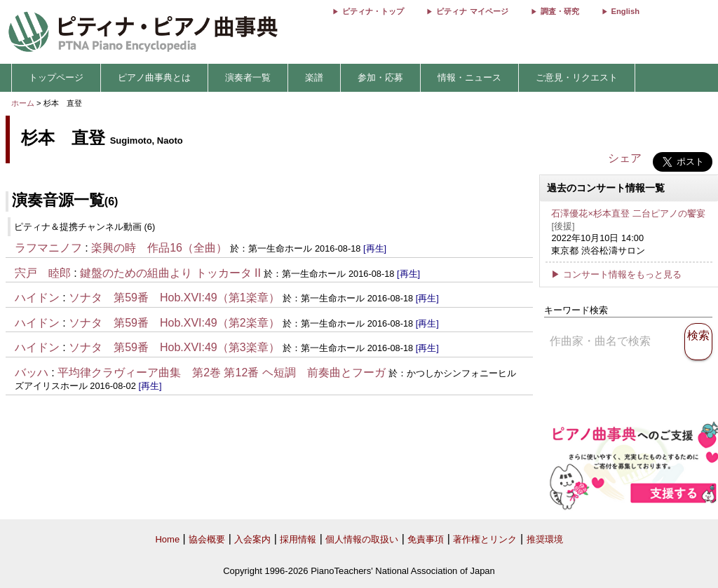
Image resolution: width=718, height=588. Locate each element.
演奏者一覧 (248, 77)
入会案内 (252, 539)
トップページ (56, 77)
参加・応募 (380, 77)
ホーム (23, 103)
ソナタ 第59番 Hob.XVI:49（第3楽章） (174, 347)
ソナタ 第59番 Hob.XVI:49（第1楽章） (174, 298)
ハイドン (37, 298)
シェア (625, 158)
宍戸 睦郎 (43, 273)
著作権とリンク (485, 539)
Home (167, 539)
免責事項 (426, 539)
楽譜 (314, 77)
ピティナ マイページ (472, 11)
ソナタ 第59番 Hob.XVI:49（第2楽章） (174, 323)
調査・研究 (560, 11)
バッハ (32, 372)
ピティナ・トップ (373, 11)
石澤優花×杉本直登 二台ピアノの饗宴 (628, 213)
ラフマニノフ (48, 248)
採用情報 (298, 539)
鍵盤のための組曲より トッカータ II (170, 273)
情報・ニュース (469, 77)
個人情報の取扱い (362, 539)
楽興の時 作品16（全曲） (159, 248)
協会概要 (207, 539)
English (625, 11)
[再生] (375, 248)
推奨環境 (545, 539)
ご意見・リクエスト (577, 77)
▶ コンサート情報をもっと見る (616, 274)
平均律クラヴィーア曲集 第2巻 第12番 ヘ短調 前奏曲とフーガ (222, 372)
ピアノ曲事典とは (154, 77)
